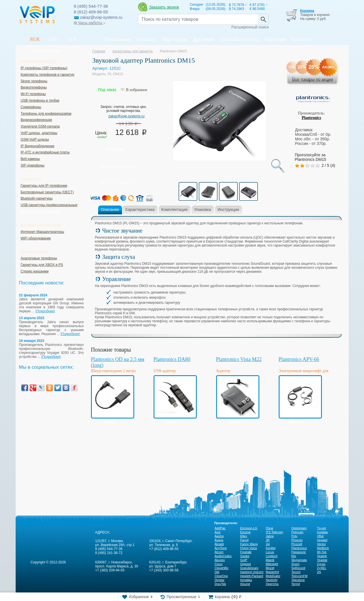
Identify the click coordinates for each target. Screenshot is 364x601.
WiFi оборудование (36, 238)
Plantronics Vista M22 (239, 359)
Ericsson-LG (249, 528)
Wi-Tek (322, 552)
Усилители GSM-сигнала (40, 126)
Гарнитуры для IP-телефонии (44, 186)
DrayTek (220, 584)
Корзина (307, 11)
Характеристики (140, 210)
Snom (296, 564)
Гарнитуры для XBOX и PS (42, 265)
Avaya (219, 540)
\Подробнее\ (45, 311)
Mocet (270, 568)
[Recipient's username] (198, 19)
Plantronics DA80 (172, 359)
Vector (321, 544)
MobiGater (273, 576)
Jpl (268, 544)
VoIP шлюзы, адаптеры (39, 133)
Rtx (294, 556)
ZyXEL (322, 568)
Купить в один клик (118, 166)
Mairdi (270, 560)
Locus (270, 552)
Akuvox (220, 560)
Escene (246, 532)
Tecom (296, 572)
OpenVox (272, 584)
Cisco (219, 564)
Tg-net (322, 528)
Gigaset (246, 564)
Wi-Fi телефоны (33, 94)
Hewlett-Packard (252, 576)
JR (268, 540)
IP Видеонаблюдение (38, 146)
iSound (245, 584)
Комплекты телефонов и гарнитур (48, 75)
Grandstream (249, 568)
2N (319, 572)
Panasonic (299, 552)
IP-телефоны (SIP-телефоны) (44, 68)
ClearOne (221, 576)
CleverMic (222, 568)
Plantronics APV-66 (299, 359)
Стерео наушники (35, 271)
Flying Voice (249, 548)
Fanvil (244, 540)
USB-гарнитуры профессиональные (49, 205)
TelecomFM (300, 576)
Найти (263, 19)
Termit (296, 584)
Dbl (217, 572)
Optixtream (299, 528)
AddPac (220, 528)
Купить (116, 149)
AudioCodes (223, 556)
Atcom (219, 552)
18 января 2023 (32, 341)
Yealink (322, 556)
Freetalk (246, 552)
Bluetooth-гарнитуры (37, 198)
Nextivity (272, 580)
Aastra (219, 536)
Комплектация (174, 210)
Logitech (272, 556)
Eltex (244, 536)
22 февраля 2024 (33, 295)
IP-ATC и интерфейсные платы (45, 152)
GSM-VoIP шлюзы (35, 140)
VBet (320, 536)
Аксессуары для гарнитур (40, 212)
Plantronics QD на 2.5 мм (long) (118, 362)
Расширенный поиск (250, 27)
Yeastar (322, 560)
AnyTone (221, 548)
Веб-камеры (30, 159)
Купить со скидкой (117, 182)
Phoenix (297, 540)
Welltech (323, 548)
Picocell (297, 544)
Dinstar (220, 580)
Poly (294, 536)
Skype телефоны (34, 81)
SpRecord (298, 568)
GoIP (244, 560)
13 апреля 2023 (32, 318)
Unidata (322, 532)
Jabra (270, 536)
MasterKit (272, 572)
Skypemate (299, 560)
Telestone (298, 580)
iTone (270, 528)
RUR (35, 39)
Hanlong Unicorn (252, 572)
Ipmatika (246, 580)
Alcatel (219, 544)
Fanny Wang (249, 544)
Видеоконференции (37, 120)
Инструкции (228, 210)
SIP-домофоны (33, 165)
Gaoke (245, 556)
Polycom (297, 532)
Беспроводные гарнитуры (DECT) (47, 192)
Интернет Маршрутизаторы (43, 232)
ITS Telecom (275, 532)
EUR (73, 39)
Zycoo (321, 564)
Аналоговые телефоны (39, 258)
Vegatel (322, 540)
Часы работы (90, 23)
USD (54, 39)
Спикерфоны (31, 107)
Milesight (272, 564)
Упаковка (203, 210)
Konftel (271, 548)
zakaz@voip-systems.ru (127, 116)
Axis (218, 532)
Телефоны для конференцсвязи (46, 114)
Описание (110, 210)
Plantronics (311, 118)
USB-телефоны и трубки (40, 100)
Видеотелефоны (34, 87)
